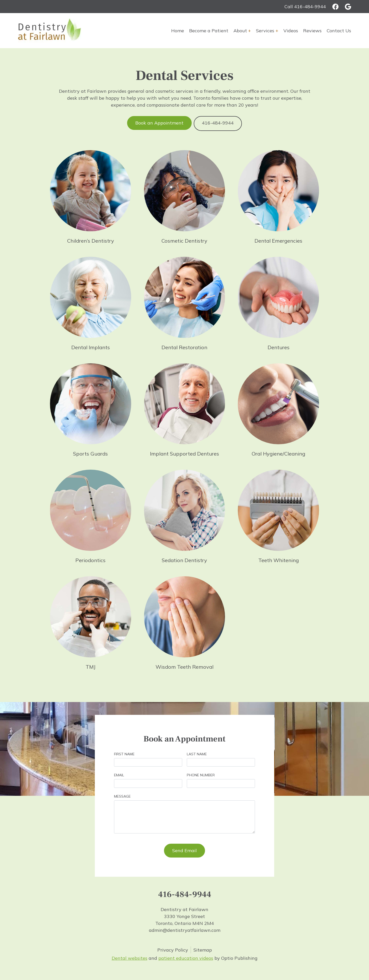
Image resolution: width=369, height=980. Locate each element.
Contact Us (339, 31)
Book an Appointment (159, 123)
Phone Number (201, 774)
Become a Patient (209, 31)
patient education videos (186, 957)
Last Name (197, 753)
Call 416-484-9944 (305, 7)
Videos (291, 31)
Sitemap (203, 949)
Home (178, 31)
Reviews (312, 31)
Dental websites (130, 957)
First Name (124, 753)
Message (122, 795)
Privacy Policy (173, 949)
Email (119, 774)
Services (265, 31)
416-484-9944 (218, 123)
